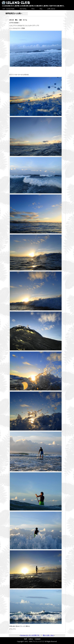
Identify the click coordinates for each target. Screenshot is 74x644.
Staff (25, 639)
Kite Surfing (23, 9)
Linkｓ (31, 639)
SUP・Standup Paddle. (9, 9)
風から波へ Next (48, 635)
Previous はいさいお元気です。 (31, 635)
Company (38, 639)
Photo (33, 9)
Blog (41, 9)
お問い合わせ (51, 9)
